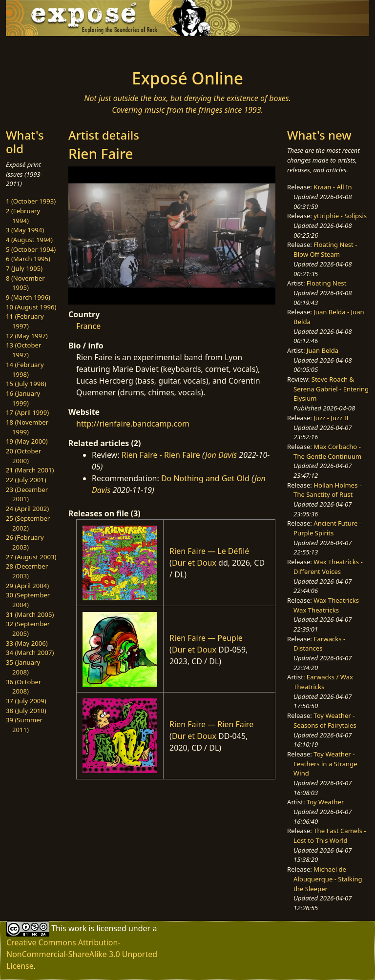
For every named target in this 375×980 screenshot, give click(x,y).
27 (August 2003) (31, 557)
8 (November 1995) (25, 283)
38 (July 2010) (26, 711)
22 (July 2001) (26, 480)
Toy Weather (325, 802)
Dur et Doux (194, 563)
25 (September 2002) (28, 523)
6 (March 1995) (28, 259)
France (88, 326)
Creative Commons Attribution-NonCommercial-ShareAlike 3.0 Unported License (82, 954)
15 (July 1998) (26, 384)
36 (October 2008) (23, 687)
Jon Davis (221, 455)
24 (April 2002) (27, 509)
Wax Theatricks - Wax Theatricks (328, 605)
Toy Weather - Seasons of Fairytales (325, 720)
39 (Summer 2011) (24, 725)
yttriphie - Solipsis (340, 216)
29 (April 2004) (27, 586)
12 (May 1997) (27, 336)
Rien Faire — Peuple (206, 638)
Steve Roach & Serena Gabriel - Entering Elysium (331, 389)
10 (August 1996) (31, 307)
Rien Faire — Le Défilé (209, 551)
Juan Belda (323, 350)
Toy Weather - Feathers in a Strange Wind (325, 764)
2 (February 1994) (23, 216)
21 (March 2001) (30, 470)
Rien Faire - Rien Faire (161, 455)
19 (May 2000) (27, 441)
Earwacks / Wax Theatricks (323, 682)
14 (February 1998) (25, 369)
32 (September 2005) (28, 629)
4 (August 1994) (29, 240)
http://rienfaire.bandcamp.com (133, 424)
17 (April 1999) (27, 412)
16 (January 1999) (23, 398)
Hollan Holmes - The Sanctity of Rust (327, 490)
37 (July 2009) (26, 701)
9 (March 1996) (28, 297)
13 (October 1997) (23, 350)
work (77, 928)
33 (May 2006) (27, 643)
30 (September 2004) (28, 600)
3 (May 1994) (25, 230)
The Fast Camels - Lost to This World (330, 836)
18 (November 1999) (27, 427)
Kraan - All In (333, 187)
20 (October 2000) (23, 456)
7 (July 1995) (24, 268)
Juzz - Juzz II (331, 418)
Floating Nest (327, 283)
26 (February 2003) (25, 542)
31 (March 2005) (30, 614)
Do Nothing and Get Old (205, 478)
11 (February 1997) (25, 321)
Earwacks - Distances (319, 644)
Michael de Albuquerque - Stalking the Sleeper (328, 879)
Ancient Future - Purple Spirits (327, 528)
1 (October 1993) (31, 201)
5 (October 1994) (31, 249)
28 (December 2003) (27, 571)
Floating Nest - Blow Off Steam (325, 249)
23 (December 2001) (27, 494)
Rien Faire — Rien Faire (211, 724)
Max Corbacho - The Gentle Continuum (327, 451)
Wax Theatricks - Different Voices (328, 567)
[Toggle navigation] (37, 50)
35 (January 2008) (23, 667)
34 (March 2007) (30, 653)
